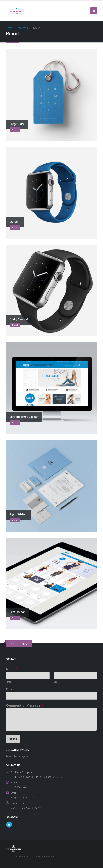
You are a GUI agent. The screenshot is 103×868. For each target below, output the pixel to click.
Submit (13, 739)
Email (11, 689)
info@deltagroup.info (22, 797)
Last (56, 682)
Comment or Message (24, 705)
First (8, 682)
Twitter (9, 825)
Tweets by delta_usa (17, 756)
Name (12, 669)
